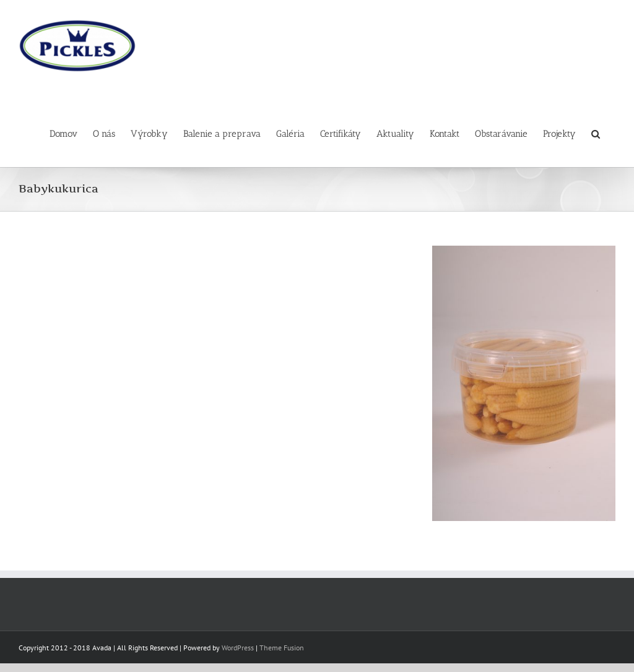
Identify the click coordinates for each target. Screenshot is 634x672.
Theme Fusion (282, 648)
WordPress (238, 648)
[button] (596, 129)
